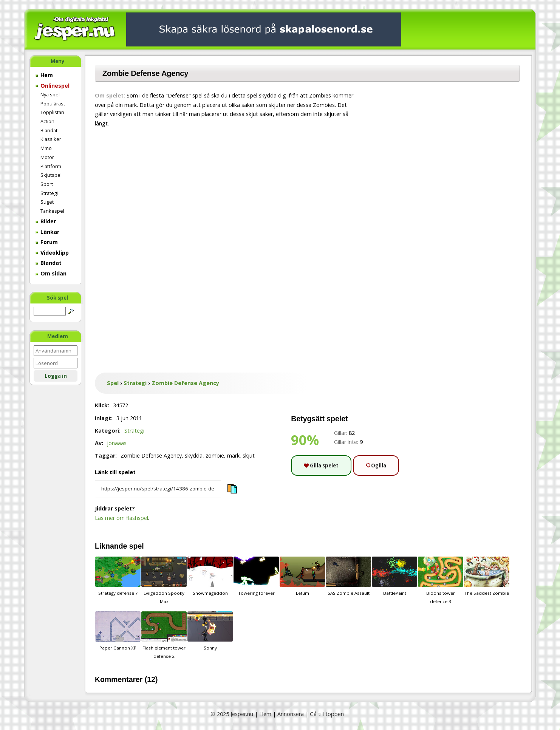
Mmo (46, 148)
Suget (47, 202)
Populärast (53, 104)
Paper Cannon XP (118, 631)
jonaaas (117, 443)
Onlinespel (53, 86)
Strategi (49, 193)
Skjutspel (51, 175)
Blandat (49, 130)
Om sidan (51, 273)
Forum (47, 242)
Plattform (51, 166)
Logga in (56, 376)
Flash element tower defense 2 (164, 635)
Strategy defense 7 (118, 576)
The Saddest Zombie (487, 576)
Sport (47, 184)
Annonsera (291, 714)
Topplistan (52, 112)
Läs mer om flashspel (121, 518)
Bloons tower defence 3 (441, 580)
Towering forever (256, 576)
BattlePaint (394, 576)
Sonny (210, 631)
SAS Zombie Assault (348, 576)
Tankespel (52, 211)
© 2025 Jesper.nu (232, 714)
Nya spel (50, 94)
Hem (44, 75)
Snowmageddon (210, 576)
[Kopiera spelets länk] (158, 489)
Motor (47, 157)
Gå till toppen (327, 714)
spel (137, 546)
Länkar (47, 232)
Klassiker (51, 139)
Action (47, 121)
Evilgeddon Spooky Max (164, 580)
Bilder (46, 221)
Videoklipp (52, 253)
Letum (302, 576)
